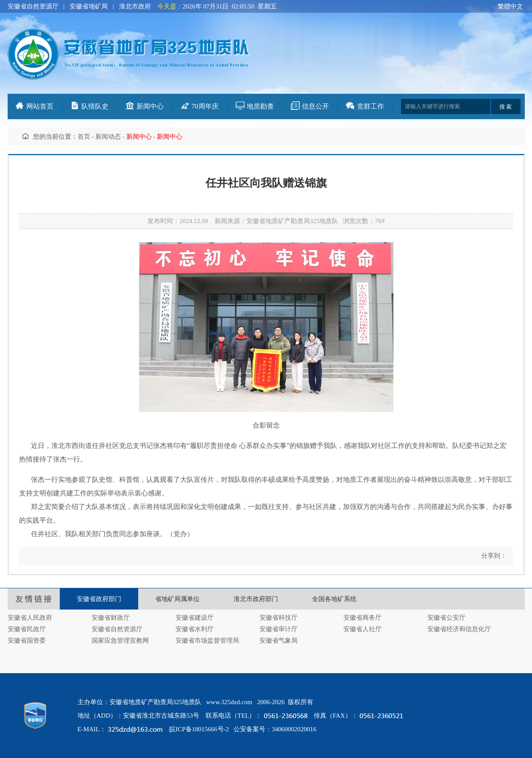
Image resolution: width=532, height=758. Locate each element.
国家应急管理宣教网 (120, 641)
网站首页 (40, 106)
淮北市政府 (135, 6)
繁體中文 (510, 6)
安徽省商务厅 (362, 618)
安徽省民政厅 (27, 629)
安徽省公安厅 (446, 618)
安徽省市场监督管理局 (207, 641)
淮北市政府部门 (256, 599)
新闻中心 (150, 106)
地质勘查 (260, 106)
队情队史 (95, 106)
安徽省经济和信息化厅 (459, 629)
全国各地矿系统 (334, 599)
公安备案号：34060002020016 (275, 729)
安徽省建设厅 (195, 618)
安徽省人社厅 (362, 629)
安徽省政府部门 (99, 599)
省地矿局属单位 (177, 599)
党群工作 (370, 106)
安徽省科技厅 (279, 618)
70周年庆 (205, 106)
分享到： (493, 556)
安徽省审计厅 (279, 629)
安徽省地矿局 (89, 6)
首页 (84, 137)
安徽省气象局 (279, 641)
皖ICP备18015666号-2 (199, 729)
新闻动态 (108, 137)
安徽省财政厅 (111, 618)
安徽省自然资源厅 (33, 6)
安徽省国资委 (27, 641)
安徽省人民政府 (30, 618)
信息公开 (315, 106)
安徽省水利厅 (195, 629)
